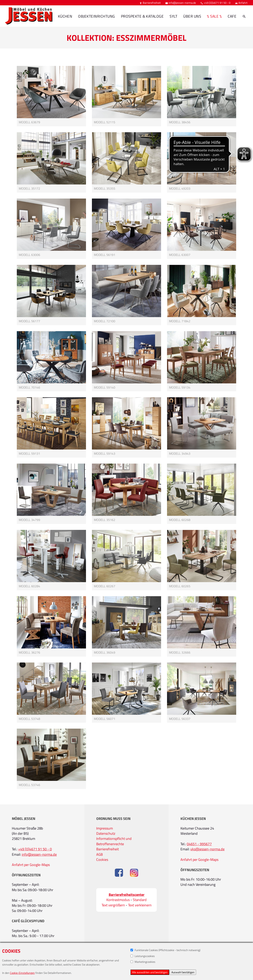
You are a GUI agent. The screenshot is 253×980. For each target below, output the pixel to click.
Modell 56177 (29, 321)
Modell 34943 (180, 453)
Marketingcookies (143, 962)
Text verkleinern (140, 905)
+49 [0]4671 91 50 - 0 (215, 3)
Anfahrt (241, 3)
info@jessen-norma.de (181, 3)
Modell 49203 (180, 188)
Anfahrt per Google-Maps (31, 865)
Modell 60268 (180, 520)
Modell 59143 (105, 453)
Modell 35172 (29, 188)
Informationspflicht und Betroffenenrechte (114, 841)
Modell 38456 (180, 122)
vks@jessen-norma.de (207, 849)
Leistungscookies (143, 956)
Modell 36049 (105, 652)
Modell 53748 (29, 719)
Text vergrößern (113, 905)
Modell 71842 (180, 321)
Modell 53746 (29, 785)
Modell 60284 (29, 586)
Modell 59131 (29, 453)
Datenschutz (106, 833)
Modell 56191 (105, 255)
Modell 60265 (180, 586)
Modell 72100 (105, 321)
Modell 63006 (29, 255)
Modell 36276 (29, 652)
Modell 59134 (180, 387)
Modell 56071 (105, 719)
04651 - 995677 (199, 844)
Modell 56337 (180, 719)
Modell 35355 (105, 188)
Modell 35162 (105, 520)
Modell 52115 (105, 122)
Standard (140, 900)
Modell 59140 (105, 387)
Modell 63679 (29, 122)
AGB (100, 854)
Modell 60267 (105, 586)
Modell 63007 (180, 255)
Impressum (105, 828)
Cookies (102, 860)
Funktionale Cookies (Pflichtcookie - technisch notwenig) (165, 950)
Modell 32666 (180, 652)
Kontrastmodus (118, 900)
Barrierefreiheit (150, 3)
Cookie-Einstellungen (22, 973)
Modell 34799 (29, 520)
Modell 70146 (29, 387)
